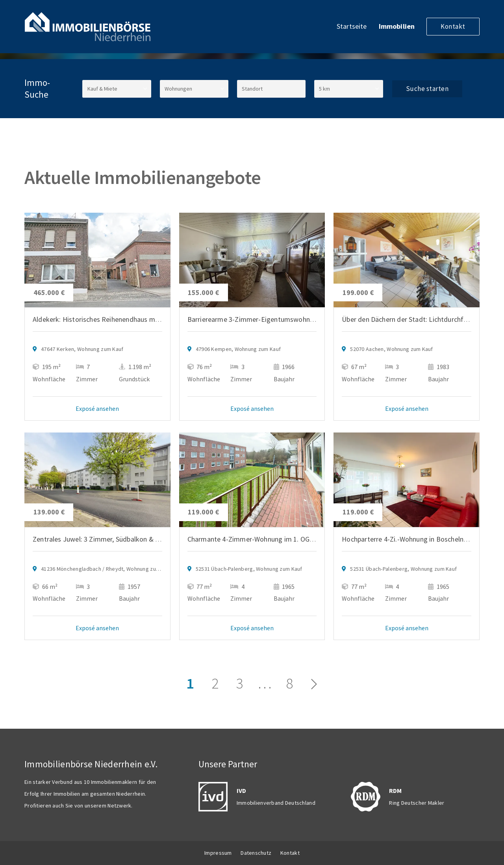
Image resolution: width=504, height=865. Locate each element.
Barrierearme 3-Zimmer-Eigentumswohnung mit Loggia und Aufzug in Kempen (306, 319)
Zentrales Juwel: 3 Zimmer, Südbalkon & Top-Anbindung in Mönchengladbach (148, 539)
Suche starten (427, 89)
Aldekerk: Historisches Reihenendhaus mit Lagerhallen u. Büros (128, 319)
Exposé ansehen (97, 408)
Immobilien (397, 26)
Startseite (352, 26)
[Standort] (271, 89)
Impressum (218, 853)
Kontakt (453, 26)
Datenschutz (256, 853)
